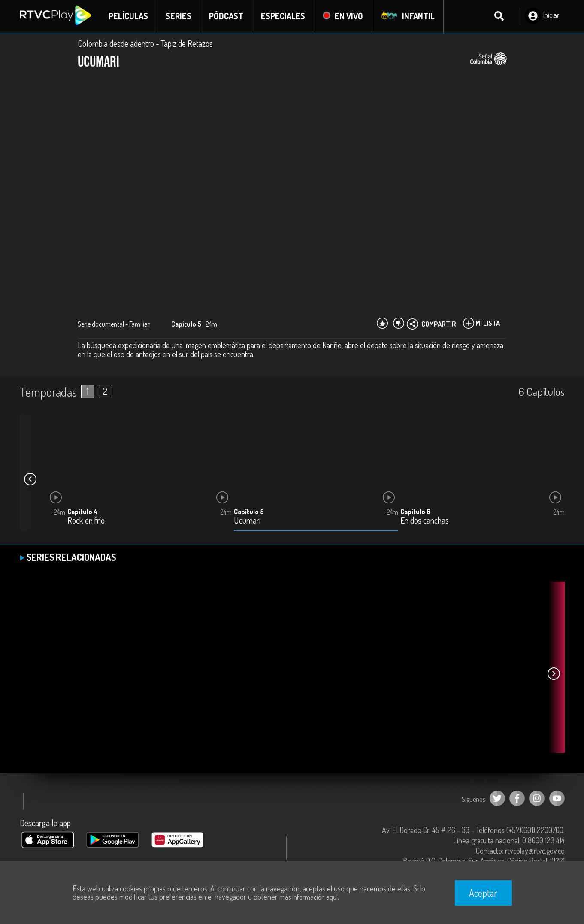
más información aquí (309, 897)
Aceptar (483, 893)
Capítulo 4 (82, 512)
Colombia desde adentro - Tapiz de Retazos (145, 44)
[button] (30, 480)
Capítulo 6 (415, 512)
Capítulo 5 (249, 512)
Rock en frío (86, 521)
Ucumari (247, 521)
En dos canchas (425, 521)
